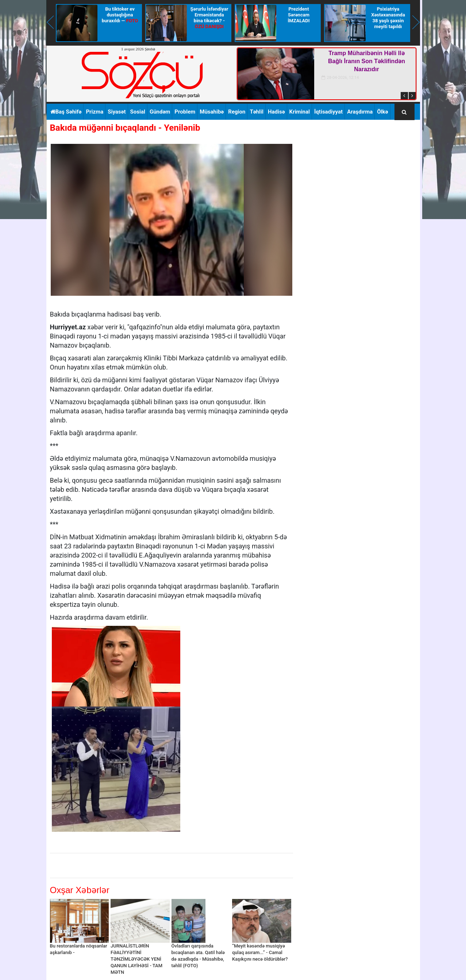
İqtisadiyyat (328, 112)
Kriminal (300, 112)
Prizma (95, 112)
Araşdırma (360, 112)
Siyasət (117, 112)
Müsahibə (212, 112)
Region (237, 112)
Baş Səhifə (66, 112)
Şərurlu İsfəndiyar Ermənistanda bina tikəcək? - (209, 18)
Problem (185, 112)
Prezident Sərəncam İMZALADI (299, 15)
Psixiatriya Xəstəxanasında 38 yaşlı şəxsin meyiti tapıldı (388, 18)
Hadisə (276, 112)
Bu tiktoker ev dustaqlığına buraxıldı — (120, 15)
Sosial (138, 112)
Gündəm (160, 112)
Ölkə (382, 112)
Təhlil (257, 112)
